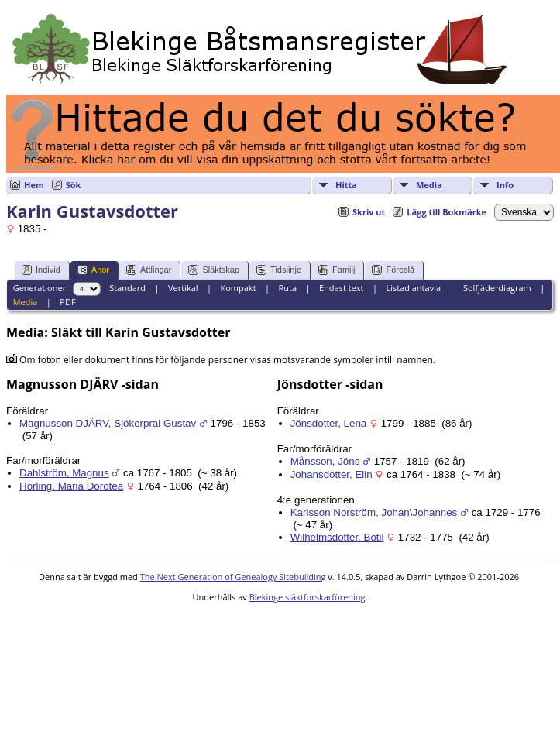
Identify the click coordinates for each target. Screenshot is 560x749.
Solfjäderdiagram (497, 288)
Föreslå (393, 270)
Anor (93, 270)
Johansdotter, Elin (332, 474)
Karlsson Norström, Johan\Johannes (374, 512)
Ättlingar (149, 270)
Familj (337, 270)
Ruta (287, 288)
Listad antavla (413, 288)
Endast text (342, 288)
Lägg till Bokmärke (447, 212)
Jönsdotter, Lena (329, 423)
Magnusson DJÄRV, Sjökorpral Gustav (108, 423)
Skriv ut (369, 212)
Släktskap (214, 270)
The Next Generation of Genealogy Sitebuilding (233, 577)
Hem (34, 185)
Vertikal (183, 288)
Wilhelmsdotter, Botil (337, 537)
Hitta (346, 185)
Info (505, 185)
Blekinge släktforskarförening (307, 597)
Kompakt (238, 288)
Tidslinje (279, 270)
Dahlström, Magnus (64, 473)
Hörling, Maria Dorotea (71, 486)
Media (429, 185)
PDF (67, 302)
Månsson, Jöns (325, 461)
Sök (74, 185)
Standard (127, 288)
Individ (41, 270)
